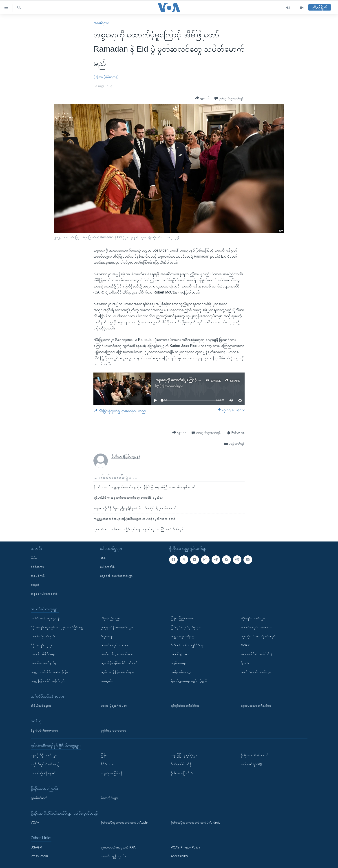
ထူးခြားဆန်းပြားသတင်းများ (117, 672)
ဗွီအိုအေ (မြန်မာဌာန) (106, 77)
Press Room (39, 856)
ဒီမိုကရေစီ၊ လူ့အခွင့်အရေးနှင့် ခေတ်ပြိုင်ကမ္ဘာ (58, 627)
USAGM (36, 847)
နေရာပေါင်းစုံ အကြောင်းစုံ (257, 654)
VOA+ (35, 822)
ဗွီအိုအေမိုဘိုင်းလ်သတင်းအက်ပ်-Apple (124, 822)
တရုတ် (35, 585)
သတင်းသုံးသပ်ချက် (43, 636)
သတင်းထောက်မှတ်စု (44, 663)
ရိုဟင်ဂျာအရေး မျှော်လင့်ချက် (189, 681)
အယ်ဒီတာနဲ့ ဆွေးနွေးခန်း (46, 618)
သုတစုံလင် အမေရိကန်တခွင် (258, 636)
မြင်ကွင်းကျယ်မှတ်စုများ (186, 627)
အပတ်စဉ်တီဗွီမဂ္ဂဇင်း (44, 773)
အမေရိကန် (101, 23)
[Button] (202, 98)
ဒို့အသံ (245, 663)
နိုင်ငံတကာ (37, 567)
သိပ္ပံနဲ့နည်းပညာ (110, 618)
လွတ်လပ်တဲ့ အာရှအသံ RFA (118, 847)
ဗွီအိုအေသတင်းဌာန (171, 386)
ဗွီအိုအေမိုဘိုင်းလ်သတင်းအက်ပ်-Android (196, 822)
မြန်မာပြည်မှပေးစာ (183, 618)
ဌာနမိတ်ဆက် (39, 798)
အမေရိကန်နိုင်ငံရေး (43, 654)
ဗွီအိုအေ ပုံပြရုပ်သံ (182, 773)
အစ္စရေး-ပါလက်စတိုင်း (45, 593)
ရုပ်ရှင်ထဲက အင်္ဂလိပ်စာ (185, 706)
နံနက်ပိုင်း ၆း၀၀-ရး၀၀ (45, 730)
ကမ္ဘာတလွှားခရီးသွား (184, 636)
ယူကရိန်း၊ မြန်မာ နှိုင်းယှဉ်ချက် (119, 663)
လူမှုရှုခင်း (107, 681)
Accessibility (179, 856)
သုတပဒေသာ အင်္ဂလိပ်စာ (256, 706)
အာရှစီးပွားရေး (180, 654)
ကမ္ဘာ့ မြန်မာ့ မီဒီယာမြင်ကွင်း (48, 681)
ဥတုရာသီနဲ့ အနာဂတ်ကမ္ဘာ (117, 627)
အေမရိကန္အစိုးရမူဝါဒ (113, 856)
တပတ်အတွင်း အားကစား (116, 645)
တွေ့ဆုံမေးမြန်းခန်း (112, 773)
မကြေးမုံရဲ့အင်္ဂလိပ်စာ (114, 706)
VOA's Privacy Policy (186, 847)
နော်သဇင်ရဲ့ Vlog (251, 764)
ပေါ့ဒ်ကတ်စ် (107, 567)
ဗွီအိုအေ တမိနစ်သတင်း (255, 755)
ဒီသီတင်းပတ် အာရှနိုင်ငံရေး (188, 645)
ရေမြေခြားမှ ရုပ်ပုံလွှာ (184, 755)
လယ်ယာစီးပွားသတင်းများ (117, 654)
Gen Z (245, 645)
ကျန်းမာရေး (178, 663)
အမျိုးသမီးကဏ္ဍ (181, 672)
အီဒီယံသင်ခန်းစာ (41, 706)
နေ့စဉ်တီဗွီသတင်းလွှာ (44, 755)
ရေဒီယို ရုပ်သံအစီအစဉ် (45, 764)
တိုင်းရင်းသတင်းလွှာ (253, 618)
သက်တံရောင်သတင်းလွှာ (256, 672)
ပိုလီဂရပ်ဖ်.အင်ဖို (181, 764)
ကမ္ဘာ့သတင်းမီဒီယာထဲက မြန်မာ (50, 672)
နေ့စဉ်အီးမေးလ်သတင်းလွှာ (116, 576)
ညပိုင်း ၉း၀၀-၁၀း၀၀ (114, 730)
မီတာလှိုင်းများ (109, 798)
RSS (103, 558)
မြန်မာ (35, 558)
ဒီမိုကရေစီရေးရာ (41, 645)
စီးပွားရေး (107, 636)
